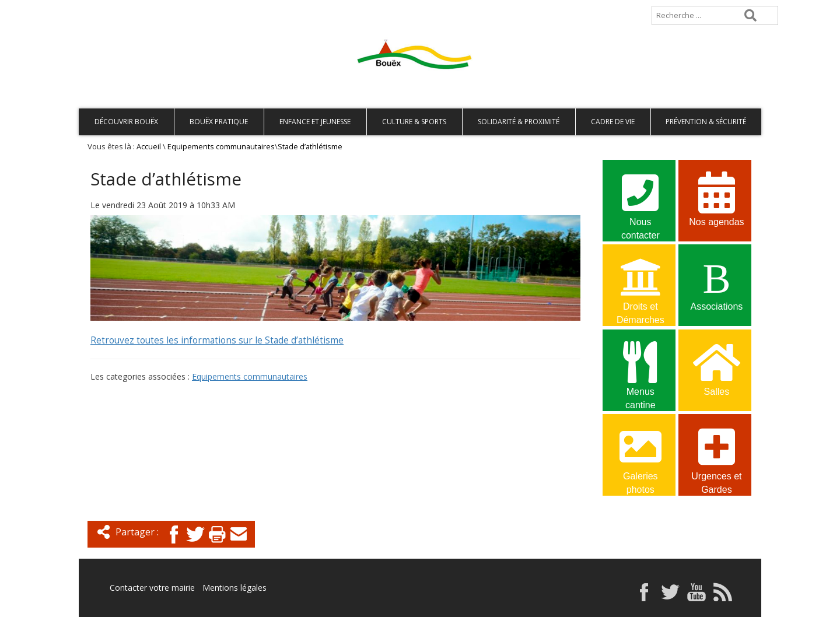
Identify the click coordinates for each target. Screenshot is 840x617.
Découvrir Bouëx (126, 122)
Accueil (98, 10)
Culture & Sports (414, 122)
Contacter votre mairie (152, 588)
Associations (716, 283)
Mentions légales (235, 588)
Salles (716, 368)
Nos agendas (716, 198)
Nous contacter (640, 199)
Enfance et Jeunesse (315, 122)
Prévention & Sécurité (706, 122)
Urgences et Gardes (716, 454)
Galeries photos (640, 454)
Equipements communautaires (221, 147)
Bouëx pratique (219, 122)
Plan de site (153, 10)
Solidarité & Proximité (519, 122)
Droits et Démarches (640, 284)
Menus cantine (640, 369)
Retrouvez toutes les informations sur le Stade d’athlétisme (217, 340)
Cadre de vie (613, 122)
